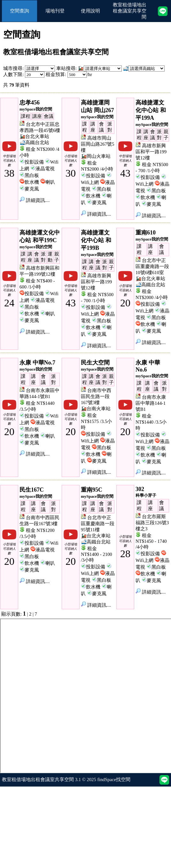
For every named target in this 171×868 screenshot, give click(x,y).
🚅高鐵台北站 (34, 142)
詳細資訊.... (35, 200)
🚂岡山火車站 (96, 156)
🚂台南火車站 (96, 409)
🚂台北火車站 (34, 136)
